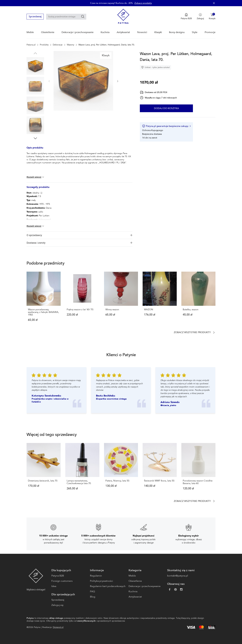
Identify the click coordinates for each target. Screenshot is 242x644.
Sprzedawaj (35, 17)
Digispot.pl (58, 627)
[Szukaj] (83, 17)
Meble (30, 32)
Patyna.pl (31, 45)
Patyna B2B (58, 576)
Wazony (71, 45)
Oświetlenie (48, 32)
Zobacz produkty (143, 3)
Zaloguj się (57, 605)
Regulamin (96, 576)
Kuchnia (105, 32)
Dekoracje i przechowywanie (78, 32)
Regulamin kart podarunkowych (108, 586)
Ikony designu (177, 32)
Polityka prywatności (101, 581)
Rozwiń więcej (35, 177)
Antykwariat (123, 32)
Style (195, 32)
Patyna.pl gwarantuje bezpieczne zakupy (166, 126)
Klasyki (158, 32)
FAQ (92, 591)
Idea (54, 586)
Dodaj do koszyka (166, 108)
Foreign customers (62, 581)
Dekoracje (58, 45)
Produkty (44, 45)
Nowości (142, 32)
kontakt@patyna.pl (178, 576)
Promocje (210, 32)
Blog (93, 597)
